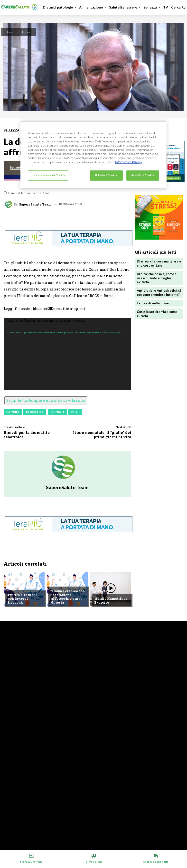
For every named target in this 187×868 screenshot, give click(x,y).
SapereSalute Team (35, 204)
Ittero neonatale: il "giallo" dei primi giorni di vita (102, 435)
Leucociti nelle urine (153, 303)
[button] (178, 7)
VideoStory (104, 591)
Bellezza (24, 32)
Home (11, 32)
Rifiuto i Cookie (106, 175)
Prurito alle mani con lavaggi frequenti (22, 599)
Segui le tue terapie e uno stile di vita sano (46, 400)
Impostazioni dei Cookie (48, 175)
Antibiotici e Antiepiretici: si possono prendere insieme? (159, 293)
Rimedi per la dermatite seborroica (27, 435)
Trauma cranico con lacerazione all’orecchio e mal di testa (68, 597)
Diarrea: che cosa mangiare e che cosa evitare (159, 263)
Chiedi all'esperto (23, 587)
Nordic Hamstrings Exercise (111, 600)
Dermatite (35, 412)
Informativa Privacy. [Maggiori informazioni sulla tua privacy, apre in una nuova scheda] (129, 162)
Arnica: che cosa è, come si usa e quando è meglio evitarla (157, 278)
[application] (67, 354)
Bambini (13, 412)
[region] (93, 155)
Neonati (57, 412)
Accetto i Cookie (143, 175)
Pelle (75, 412)
